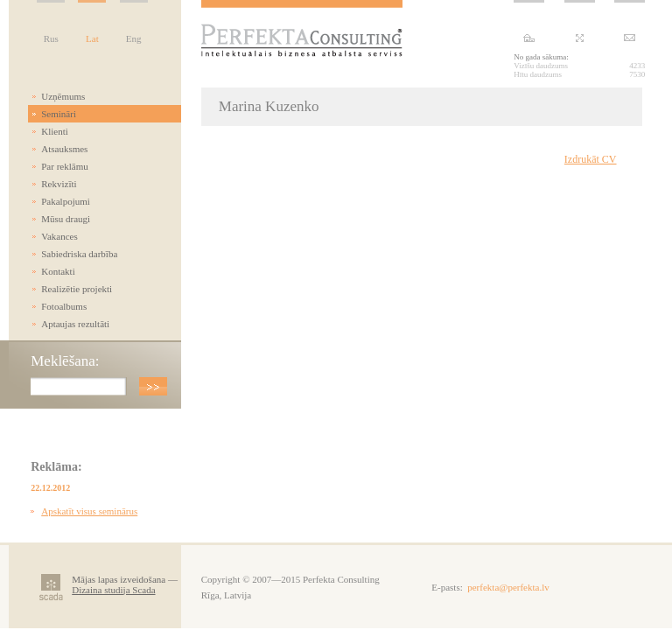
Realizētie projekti (77, 289)
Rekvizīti (59, 184)
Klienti (55, 131)
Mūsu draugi (66, 219)
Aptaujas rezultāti (75, 324)
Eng (134, 38)
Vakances (59, 236)
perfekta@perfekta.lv (508, 587)
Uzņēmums (63, 96)
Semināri (59, 114)
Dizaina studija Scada (113, 590)
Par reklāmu (64, 166)
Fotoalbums (64, 306)
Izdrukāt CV (591, 159)
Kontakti (58, 271)
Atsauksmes (64, 149)
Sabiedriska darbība (79, 254)
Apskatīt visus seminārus (89, 511)
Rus (51, 38)
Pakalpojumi (66, 201)
